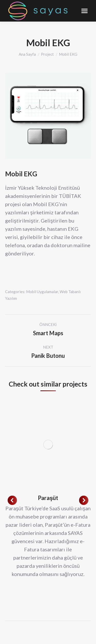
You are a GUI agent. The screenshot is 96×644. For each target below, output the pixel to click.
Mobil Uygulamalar (42, 292)
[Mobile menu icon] (84, 11)
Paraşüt (48, 498)
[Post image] (48, 444)
